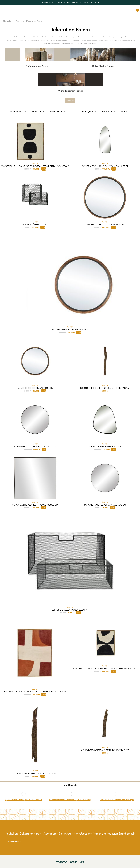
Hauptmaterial (57, 111)
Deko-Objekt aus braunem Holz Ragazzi (35, 773)
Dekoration (70, 100)
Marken (125, 111)
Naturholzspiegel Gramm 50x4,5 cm (70, 330)
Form (74, 111)
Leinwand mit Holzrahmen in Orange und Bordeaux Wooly (35, 692)
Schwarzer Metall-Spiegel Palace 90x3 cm (35, 447)
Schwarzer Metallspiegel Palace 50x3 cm (105, 505)
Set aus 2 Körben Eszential (35, 225)
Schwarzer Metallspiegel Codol (105, 447)
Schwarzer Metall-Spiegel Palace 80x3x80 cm (35, 505)
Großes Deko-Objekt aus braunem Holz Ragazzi (105, 388)
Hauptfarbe (38, 111)
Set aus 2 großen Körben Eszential (70, 610)
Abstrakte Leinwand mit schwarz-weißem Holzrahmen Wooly (105, 668)
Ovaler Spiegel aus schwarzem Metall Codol (105, 166)
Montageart (90, 111)
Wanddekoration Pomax (70, 91)
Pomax (19, 21)
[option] (70, 2)
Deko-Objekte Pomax (103, 66)
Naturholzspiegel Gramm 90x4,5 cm (35, 388)
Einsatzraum (108, 111)
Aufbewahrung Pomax (37, 66)
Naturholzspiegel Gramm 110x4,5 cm (105, 225)
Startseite (7, 21)
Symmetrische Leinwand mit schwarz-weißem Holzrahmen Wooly (35, 166)
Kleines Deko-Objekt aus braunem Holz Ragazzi (105, 750)
